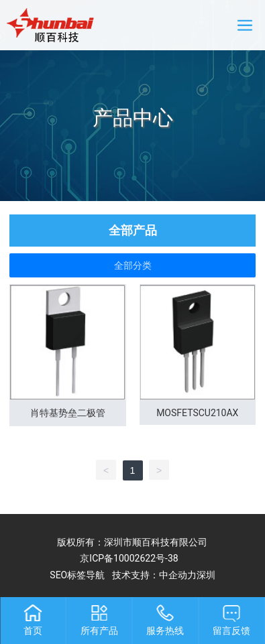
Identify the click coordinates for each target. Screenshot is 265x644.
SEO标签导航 (77, 575)
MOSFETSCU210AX (197, 413)
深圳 (206, 575)
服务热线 (165, 631)
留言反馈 (231, 631)
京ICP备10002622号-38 (129, 558)
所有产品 (99, 631)
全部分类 (133, 265)
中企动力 (178, 575)
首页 (33, 631)
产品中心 (133, 118)
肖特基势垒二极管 (68, 413)
